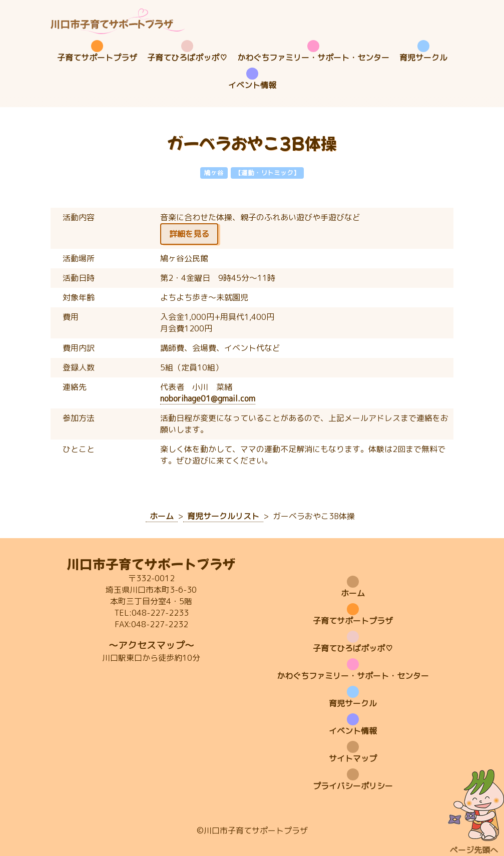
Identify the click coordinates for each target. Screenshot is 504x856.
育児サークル (423, 58)
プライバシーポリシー (353, 786)
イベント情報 (252, 85)
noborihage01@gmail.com (208, 398)
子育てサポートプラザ (97, 58)
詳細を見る (189, 234)
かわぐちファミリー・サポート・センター (313, 58)
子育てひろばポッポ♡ (187, 58)
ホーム (353, 593)
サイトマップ (353, 758)
